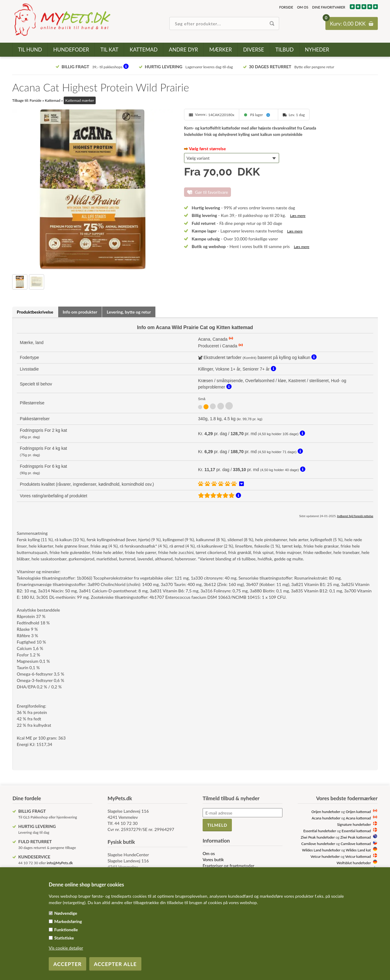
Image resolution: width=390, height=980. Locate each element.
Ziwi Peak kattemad (356, 837)
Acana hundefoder (326, 818)
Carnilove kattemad (356, 843)
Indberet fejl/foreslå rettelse (355, 516)
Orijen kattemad (358, 811)
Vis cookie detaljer (66, 948)
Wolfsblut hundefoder (354, 863)
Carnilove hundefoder (318, 843)
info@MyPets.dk (60, 863)
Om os (303, 7)
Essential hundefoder (319, 831)
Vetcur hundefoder (325, 856)
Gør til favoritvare (211, 192)
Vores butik (213, 859)
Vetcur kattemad (358, 856)
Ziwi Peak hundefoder (318, 837)
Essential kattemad (356, 831)
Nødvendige (66, 913)
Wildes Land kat (358, 850)
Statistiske (64, 938)
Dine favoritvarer (329, 7)
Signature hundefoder (354, 824)
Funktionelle (66, 930)
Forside (286, 7)
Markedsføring (68, 921)
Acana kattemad (358, 818)
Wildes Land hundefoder (321, 850)
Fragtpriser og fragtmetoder (229, 866)
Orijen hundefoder (326, 811)
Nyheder (317, 50)
